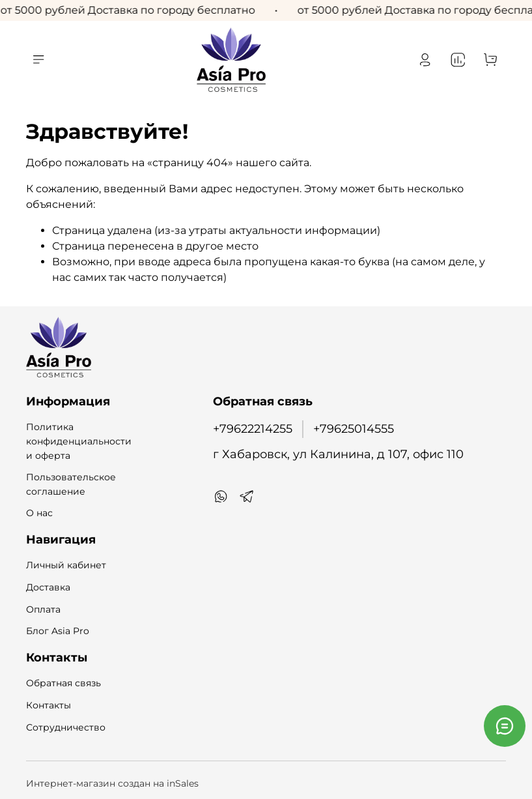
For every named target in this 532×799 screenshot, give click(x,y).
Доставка (48, 587)
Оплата (43, 609)
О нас (39, 513)
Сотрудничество (66, 727)
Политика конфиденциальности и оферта (79, 441)
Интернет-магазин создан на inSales (112, 783)
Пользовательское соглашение (71, 484)
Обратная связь (63, 683)
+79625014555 (354, 429)
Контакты (49, 705)
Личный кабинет (66, 565)
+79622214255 (253, 429)
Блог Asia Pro (58, 631)
